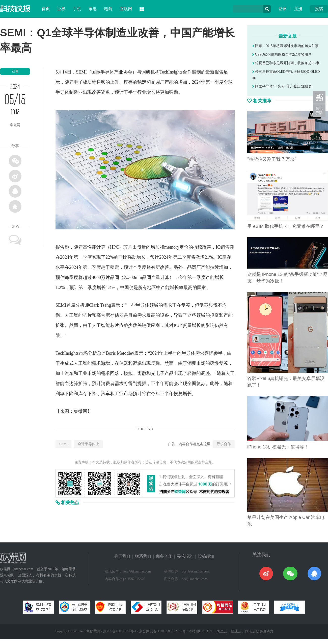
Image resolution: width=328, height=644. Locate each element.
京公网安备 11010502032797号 (162, 631)
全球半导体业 (88, 444)
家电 (93, 9)
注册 (298, 9)
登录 (282, 9)
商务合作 (164, 556)
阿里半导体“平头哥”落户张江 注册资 (282, 86)
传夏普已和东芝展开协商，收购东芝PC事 (286, 63)
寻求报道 (185, 556)
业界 (61, 9)
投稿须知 (206, 556)
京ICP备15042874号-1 (120, 631)
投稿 (319, 9)
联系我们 (143, 556)
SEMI (63, 444)
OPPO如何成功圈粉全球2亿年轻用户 (282, 54)
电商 (108, 9)
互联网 (126, 9)
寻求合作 (224, 444)
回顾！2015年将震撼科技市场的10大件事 (285, 46)
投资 (214, 315)
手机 (77, 9)
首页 (46, 9)
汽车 (69, 373)
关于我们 (122, 556)
